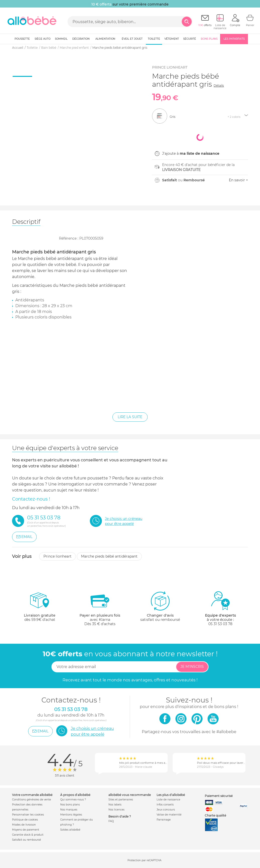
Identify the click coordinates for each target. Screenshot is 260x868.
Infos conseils (165, 805)
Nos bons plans (70, 805)
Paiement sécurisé (219, 796)
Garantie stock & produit (28, 835)
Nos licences (116, 810)
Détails (219, 86)
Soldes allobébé (70, 830)
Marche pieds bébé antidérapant (109, 556)
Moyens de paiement (26, 830)
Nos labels (115, 805)
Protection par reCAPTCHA (144, 860)
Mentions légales (71, 815)
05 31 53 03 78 (220, 624)
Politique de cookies (25, 820)
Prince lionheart (57, 556)
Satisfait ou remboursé (26, 840)
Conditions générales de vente (31, 800)
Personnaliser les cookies (28, 815)
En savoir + (238, 180)
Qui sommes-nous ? (73, 800)
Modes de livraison (24, 825)
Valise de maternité (169, 815)
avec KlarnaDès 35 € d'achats (100, 608)
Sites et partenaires (121, 800)
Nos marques (69, 810)
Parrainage (164, 820)
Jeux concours (166, 810)
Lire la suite (130, 417)
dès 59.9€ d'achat (40, 608)
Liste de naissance (168, 800)
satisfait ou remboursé (160, 606)
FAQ (111, 821)
